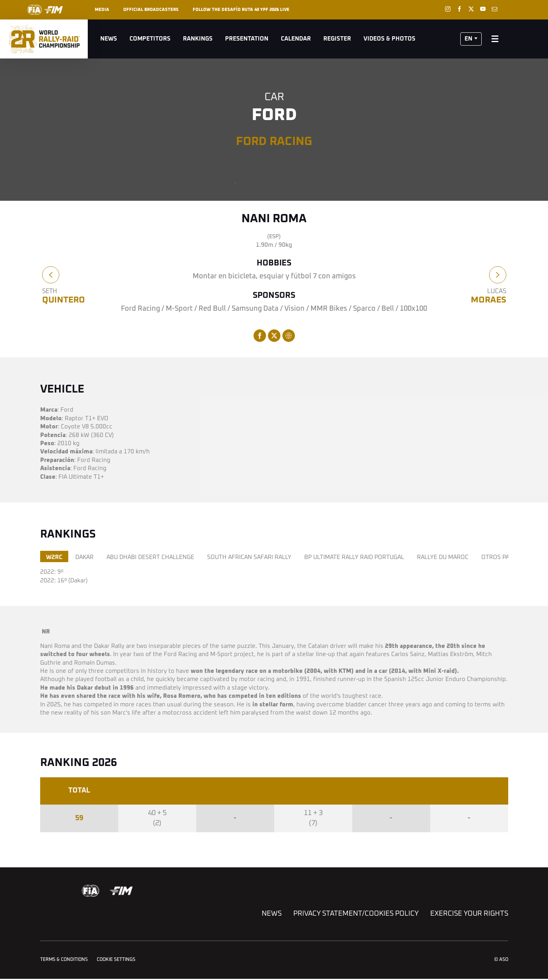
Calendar (296, 39)
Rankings (198, 39)
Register (337, 39)
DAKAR (84, 557)
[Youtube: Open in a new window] (483, 9)
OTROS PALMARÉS (506, 557)
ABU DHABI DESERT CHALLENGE (150, 557)
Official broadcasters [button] (151, 10)
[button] (471, 39)
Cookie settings (116, 960)
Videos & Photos (389, 39)
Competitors (150, 39)
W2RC (54, 557)
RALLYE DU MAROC (443, 557)
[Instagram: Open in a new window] (448, 9)
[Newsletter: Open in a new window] (495, 9)
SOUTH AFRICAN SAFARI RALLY (249, 557)
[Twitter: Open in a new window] (471, 9)
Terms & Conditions (64, 960)
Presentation (247, 39)
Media (102, 10)
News (109, 39)
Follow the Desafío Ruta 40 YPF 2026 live (241, 10)
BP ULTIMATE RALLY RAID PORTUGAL (354, 557)
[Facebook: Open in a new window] (459, 9)
